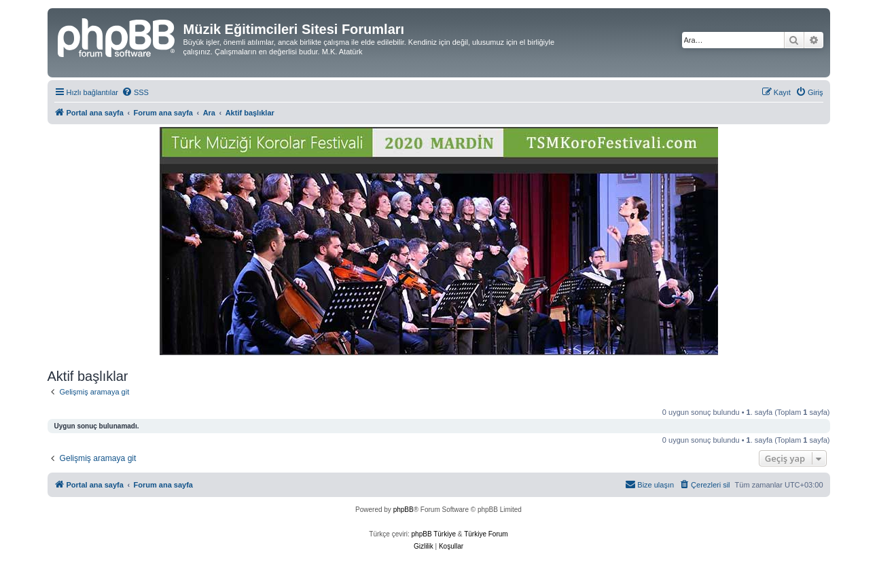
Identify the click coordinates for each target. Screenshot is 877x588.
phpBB (404, 510)
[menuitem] (135, 92)
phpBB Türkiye (434, 534)
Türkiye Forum (486, 534)
